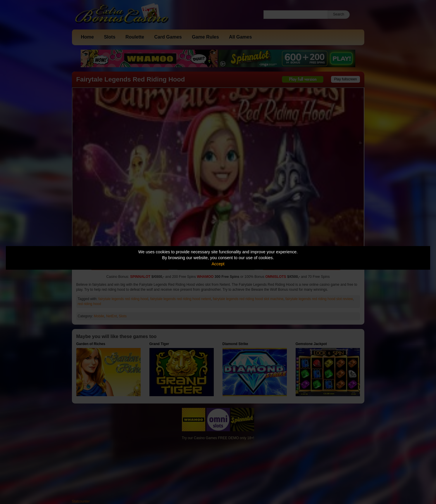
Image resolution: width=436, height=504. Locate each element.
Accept (218, 264)
